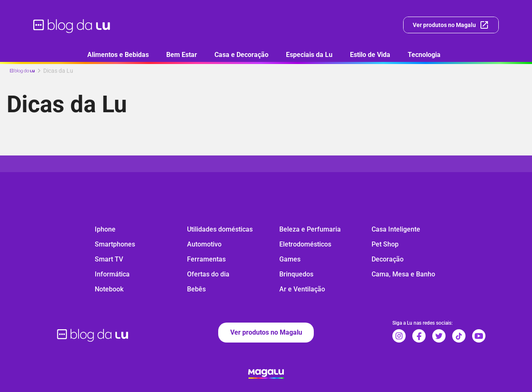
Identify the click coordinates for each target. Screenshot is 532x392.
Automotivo (204, 244)
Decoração (388, 259)
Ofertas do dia (208, 274)
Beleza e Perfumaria (310, 229)
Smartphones (115, 244)
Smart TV (109, 259)
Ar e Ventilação (302, 289)
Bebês (196, 289)
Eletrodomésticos (305, 244)
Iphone (105, 229)
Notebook (109, 289)
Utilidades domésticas (220, 229)
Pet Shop (385, 244)
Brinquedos (296, 274)
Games (290, 259)
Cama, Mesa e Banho (403, 274)
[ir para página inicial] (72, 25)
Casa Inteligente (396, 229)
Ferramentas (206, 259)
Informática (112, 274)
